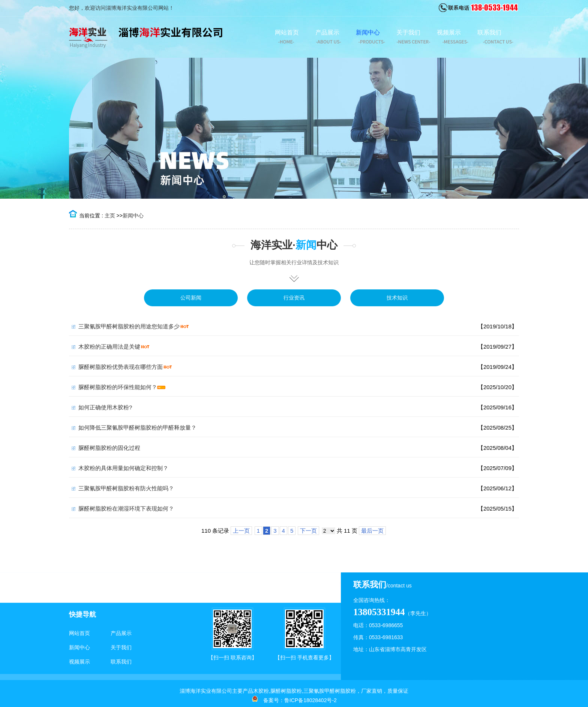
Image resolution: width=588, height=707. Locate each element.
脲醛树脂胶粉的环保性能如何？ (118, 387)
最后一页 (372, 531)
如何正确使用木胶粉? (105, 407)
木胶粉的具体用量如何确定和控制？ (123, 468)
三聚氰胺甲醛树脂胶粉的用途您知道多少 (129, 326)
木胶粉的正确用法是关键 (109, 347)
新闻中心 (133, 216)
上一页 (241, 531)
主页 (110, 216)
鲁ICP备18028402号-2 (310, 700)
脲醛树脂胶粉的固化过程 (109, 448)
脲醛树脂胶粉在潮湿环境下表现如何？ (126, 509)
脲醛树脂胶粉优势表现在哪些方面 (121, 367)
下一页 (308, 531)
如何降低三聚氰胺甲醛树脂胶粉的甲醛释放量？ (137, 428)
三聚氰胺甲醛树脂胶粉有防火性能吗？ (126, 488)
